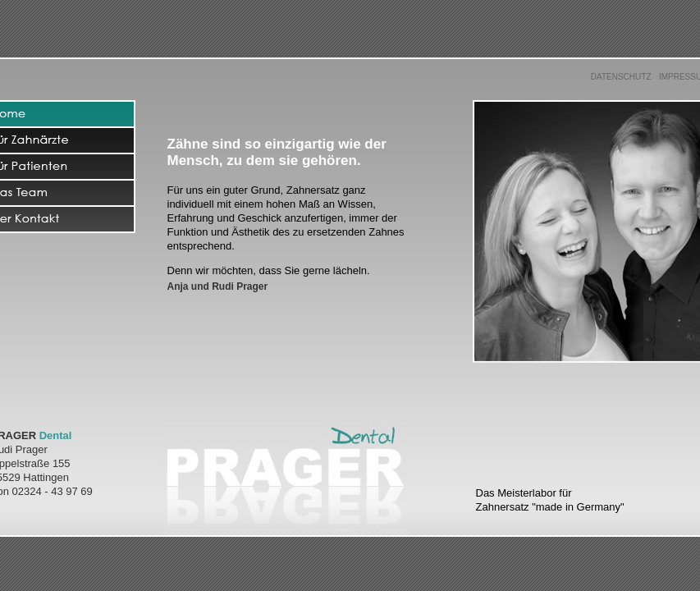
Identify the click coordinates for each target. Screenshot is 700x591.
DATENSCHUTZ (621, 77)
